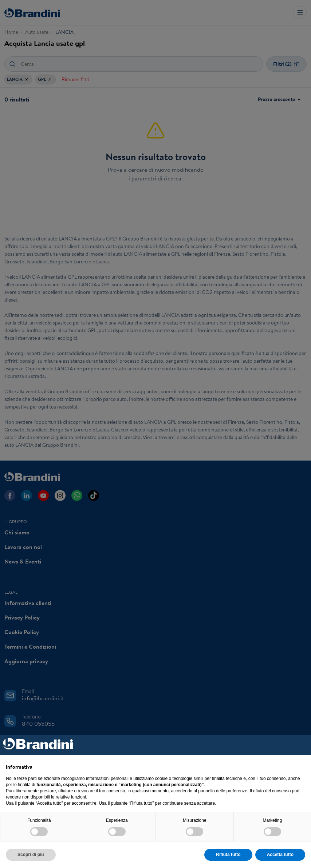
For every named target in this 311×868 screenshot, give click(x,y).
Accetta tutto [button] (280, 855)
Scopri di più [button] (31, 855)
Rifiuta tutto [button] (228, 855)
